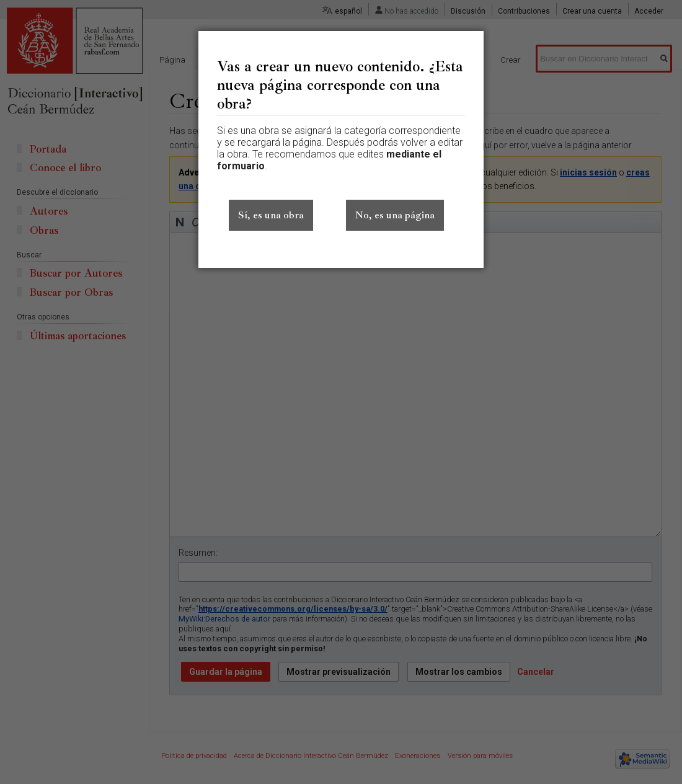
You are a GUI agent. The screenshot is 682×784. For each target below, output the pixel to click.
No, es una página (395, 215)
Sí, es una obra (271, 215)
